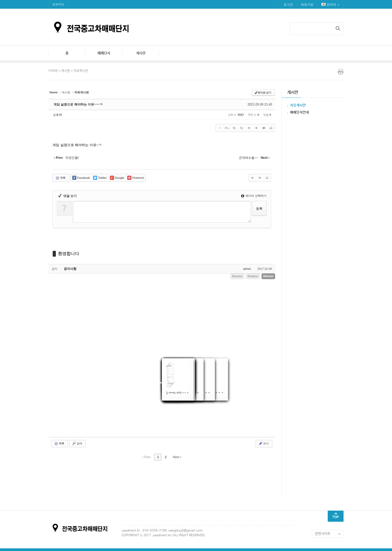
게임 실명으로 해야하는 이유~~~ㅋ (78, 104)
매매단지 (104, 53)
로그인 (288, 4)
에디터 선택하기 (254, 196)
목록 (60, 178)
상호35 (57, 115)
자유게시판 (81, 71)
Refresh (268, 276)
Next (177, 457)
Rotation (253, 276)
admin (247, 269)
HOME (54, 71)
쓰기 (263, 443)
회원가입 (307, 4)
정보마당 (58, 4)
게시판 (141, 53)
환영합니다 (68, 254)
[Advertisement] (144, 479)
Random (237, 276)
